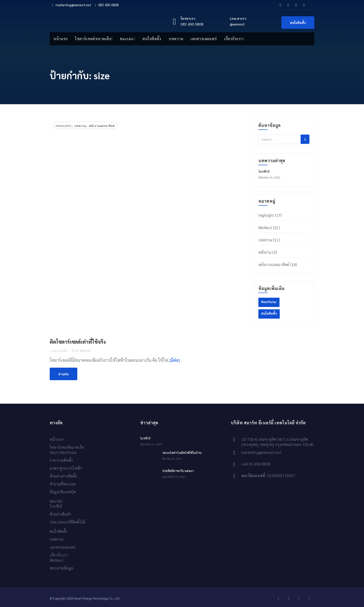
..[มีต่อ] (174, 360)
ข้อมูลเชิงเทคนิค (63, 492)
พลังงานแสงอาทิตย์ (102, 126)
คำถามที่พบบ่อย (63, 484)
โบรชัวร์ (264, 171)
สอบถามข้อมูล (61, 568)
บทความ (176, 39)
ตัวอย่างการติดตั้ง (63, 476)
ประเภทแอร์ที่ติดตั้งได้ (67, 522)
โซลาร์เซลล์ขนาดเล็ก (94, 39)
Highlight (64, 126)
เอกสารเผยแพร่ (204, 39)
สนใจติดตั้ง (298, 23)
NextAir (128, 39)
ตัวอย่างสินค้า (60, 514)
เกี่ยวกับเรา (234, 39)
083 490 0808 (107, 5)
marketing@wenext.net (72, 5)
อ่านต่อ (63, 374)
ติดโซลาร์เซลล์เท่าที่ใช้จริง (78, 342)
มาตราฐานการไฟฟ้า (66, 468)
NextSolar (269, 302)
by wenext (83, 351)
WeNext (265, 228)
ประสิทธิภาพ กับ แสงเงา (178, 471)
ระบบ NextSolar (63, 452)
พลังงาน (265, 252)
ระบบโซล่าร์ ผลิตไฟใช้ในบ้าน (182, 452)
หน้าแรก (60, 39)
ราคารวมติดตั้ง (61, 460)
